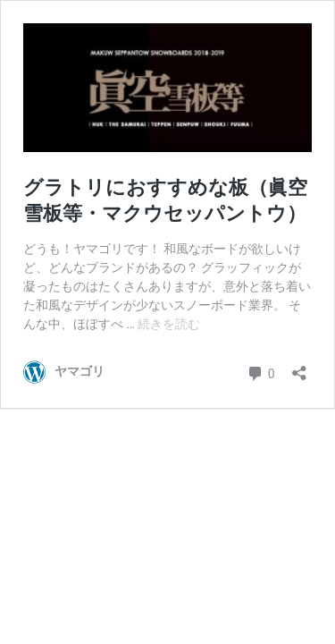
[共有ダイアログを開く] (299, 367)
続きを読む (169, 324)
